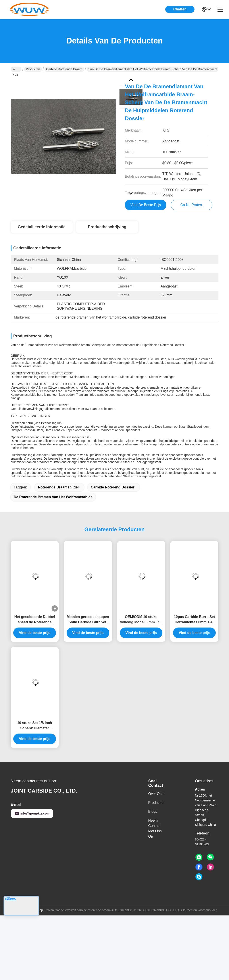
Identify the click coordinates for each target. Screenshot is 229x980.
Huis (15, 70)
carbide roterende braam (64, 69)
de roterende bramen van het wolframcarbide (53, 497)
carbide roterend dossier (113, 487)
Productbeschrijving (107, 227)
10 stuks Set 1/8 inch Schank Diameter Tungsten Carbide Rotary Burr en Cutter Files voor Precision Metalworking (35, 726)
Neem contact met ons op (155, 828)
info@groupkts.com (32, 813)
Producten (33, 69)
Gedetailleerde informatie (42, 227)
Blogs (153, 812)
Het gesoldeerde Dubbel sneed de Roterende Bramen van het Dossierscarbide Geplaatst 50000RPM (35, 620)
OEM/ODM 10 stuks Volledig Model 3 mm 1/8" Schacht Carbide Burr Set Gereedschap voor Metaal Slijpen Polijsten (141, 620)
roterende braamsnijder (58, 487)
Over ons (156, 794)
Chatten (180, 9)
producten (156, 803)
